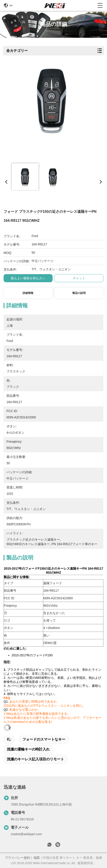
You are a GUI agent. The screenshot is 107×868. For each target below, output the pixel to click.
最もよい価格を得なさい (28, 278)
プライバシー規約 (17, 858)
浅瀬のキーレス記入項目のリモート (35, 759)
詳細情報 (28, 293)
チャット (79, 278)
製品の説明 (79, 293)
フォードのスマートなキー (44, 739)
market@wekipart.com (26, 834)
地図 (36, 858)
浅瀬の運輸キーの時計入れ (28, 749)
